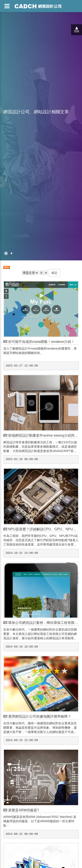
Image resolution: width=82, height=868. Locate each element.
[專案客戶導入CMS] (11, 253)
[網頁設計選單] (7, 6)
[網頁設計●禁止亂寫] (6, 253)
